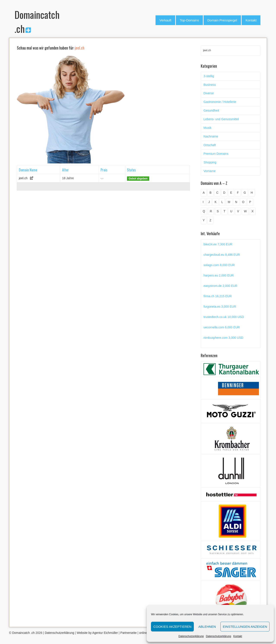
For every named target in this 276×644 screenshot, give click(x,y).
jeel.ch (23, 178)
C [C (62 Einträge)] (217, 193)
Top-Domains (189, 20)
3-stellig (209, 76)
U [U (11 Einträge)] (231, 211)
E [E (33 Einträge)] (231, 193)
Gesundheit (211, 110)
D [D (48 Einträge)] (224, 193)
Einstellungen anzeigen (245, 627)
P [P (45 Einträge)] (250, 202)
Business (210, 85)
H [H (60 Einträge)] (252, 193)
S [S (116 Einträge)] (218, 211)
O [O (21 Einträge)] (243, 202)
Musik (208, 128)
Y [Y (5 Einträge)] (204, 220)
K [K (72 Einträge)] (216, 202)
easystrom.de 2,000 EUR (220, 286)
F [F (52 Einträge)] (238, 193)
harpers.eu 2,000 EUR (219, 275)
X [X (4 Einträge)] (253, 211)
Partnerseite (128, 633)
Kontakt (238, 636)
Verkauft (165, 20)
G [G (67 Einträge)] (245, 193)
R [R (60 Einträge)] (211, 211)
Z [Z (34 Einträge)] (210, 220)
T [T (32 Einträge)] (224, 211)
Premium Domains (216, 154)
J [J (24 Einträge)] (209, 202)
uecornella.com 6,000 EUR (222, 327)
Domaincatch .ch (23, 633)
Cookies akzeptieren (172, 627)
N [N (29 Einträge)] (236, 202)
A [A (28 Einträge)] (204, 193)
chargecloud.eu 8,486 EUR (222, 255)
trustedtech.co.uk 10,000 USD (224, 317)
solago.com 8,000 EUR (219, 265)
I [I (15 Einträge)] (203, 202)
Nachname (211, 136)
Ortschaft (210, 145)
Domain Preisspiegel (222, 20)
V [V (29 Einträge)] (238, 211)
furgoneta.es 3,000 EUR (220, 307)
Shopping (210, 162)
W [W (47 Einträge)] (245, 211)
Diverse (209, 93)
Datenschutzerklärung (191, 636)
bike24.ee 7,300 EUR (218, 244)
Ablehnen (207, 627)
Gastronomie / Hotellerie (220, 102)
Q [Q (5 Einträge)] (204, 211)
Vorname (210, 171)
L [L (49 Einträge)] (222, 202)
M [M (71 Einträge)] (229, 202)
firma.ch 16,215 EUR (218, 296)
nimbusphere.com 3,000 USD (223, 338)
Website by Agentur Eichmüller (97, 633)
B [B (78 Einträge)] (210, 193)
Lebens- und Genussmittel (221, 119)
